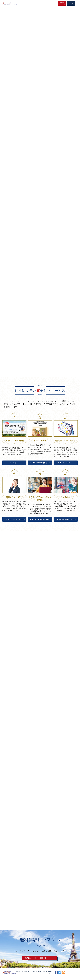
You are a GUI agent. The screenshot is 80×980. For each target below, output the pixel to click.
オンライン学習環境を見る (39, 520)
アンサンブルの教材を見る (39, 464)
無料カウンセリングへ (14, 520)
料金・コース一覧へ (65, 464)
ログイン (71, 3)
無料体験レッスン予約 (62, 4)
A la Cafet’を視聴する (65, 520)
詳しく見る (14, 464)
